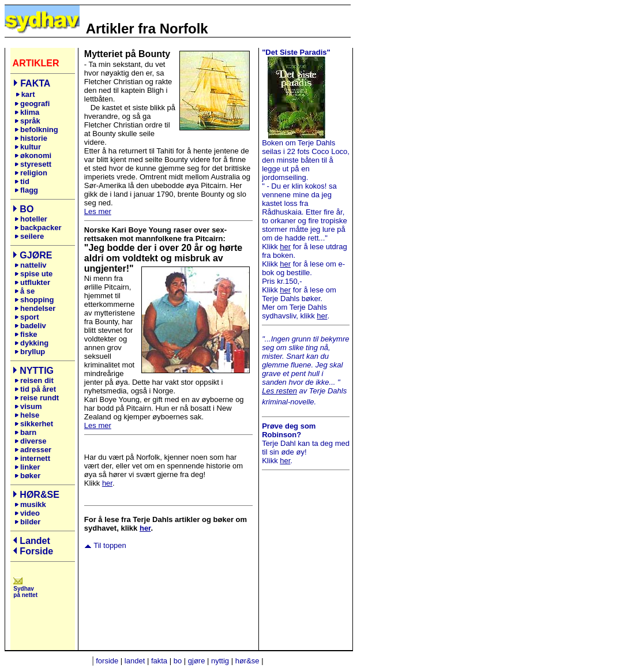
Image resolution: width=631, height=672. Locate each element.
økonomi (33, 155)
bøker (27, 476)
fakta (159, 661)
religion (31, 173)
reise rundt (37, 398)
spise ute (36, 274)
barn (25, 432)
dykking (31, 343)
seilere (29, 236)
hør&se (247, 661)
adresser (33, 450)
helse (27, 415)
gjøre (197, 661)
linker (29, 467)
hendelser (35, 308)
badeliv (30, 326)
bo (178, 661)
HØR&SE (39, 495)
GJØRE (36, 255)
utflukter (35, 282)
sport (27, 317)
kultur (28, 147)
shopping (34, 300)
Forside (36, 551)
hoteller (31, 219)
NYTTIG (37, 371)
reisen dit (37, 380)
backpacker (38, 228)
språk (27, 121)
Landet (35, 541)
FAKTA (35, 83)
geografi (33, 104)
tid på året (35, 389)
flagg (26, 190)
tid (22, 181)
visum (28, 406)
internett (32, 458)
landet (135, 661)
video (27, 513)
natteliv (33, 265)
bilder (27, 522)
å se (25, 291)
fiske (26, 334)
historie (31, 138)
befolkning (36, 129)
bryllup (30, 352)
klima (27, 112)
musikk (33, 504)
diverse (31, 441)
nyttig (220, 661)
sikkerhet (34, 424)
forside (107, 661)
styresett (33, 164)
